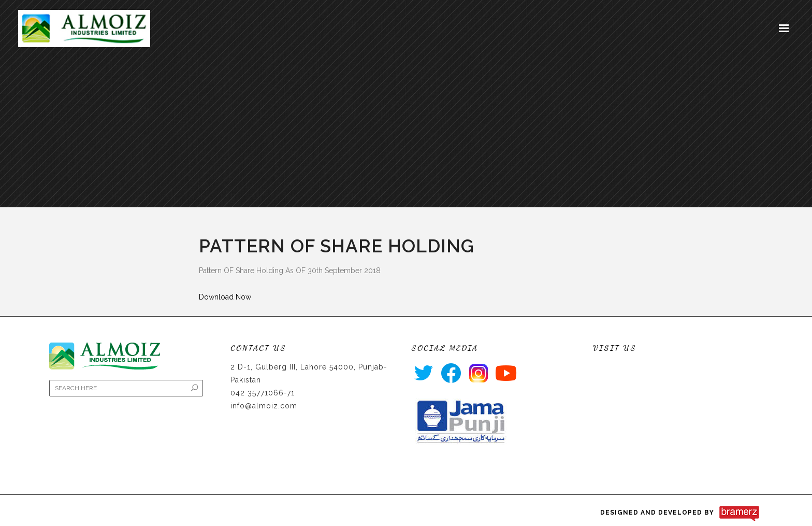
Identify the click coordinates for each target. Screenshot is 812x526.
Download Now (225, 297)
